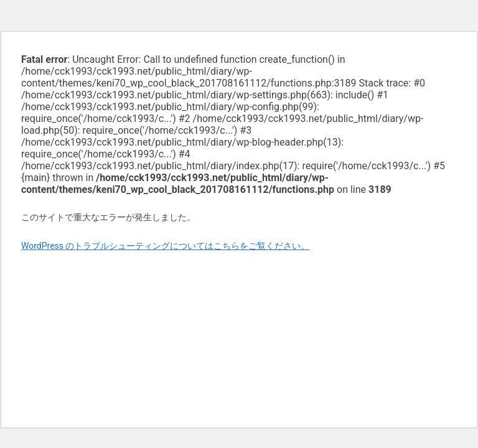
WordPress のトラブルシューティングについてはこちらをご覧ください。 (166, 246)
